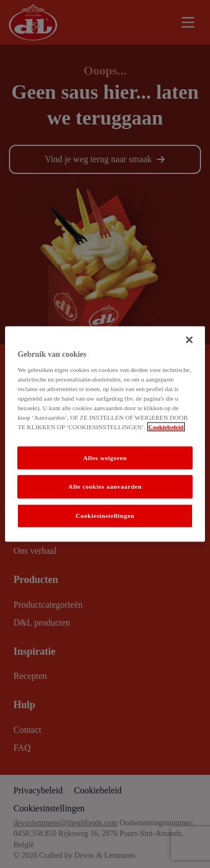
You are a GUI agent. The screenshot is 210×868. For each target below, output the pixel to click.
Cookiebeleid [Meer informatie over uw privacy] (166, 427)
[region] (105, 434)
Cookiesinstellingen (105, 516)
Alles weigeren (105, 457)
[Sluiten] (189, 339)
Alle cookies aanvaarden (105, 486)
